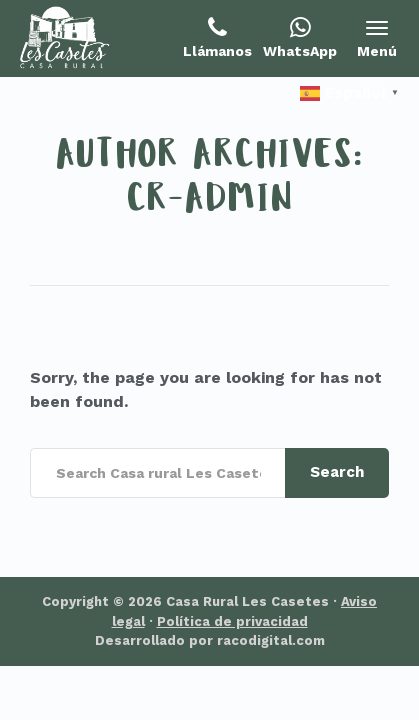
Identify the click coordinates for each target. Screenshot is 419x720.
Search (337, 472)
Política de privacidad (232, 621)
